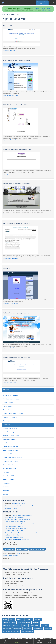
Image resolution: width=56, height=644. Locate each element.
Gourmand (39, 641)
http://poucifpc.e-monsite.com (11, 303)
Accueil (6, 641)
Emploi (28, 641)
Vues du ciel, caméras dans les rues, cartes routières (20, 524)
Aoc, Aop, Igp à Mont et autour (14, 526)
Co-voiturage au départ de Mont (14, 531)
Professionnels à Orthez (24, 622)
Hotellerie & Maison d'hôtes (11, 436)
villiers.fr (25, 626)
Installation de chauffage (10, 439)
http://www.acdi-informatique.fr (11, 140)
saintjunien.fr (48, 629)
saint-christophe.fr (35, 626)
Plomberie (6, 472)
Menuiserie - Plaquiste (9, 454)
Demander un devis (9, 549)
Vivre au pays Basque (27, 632)
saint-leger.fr (45, 626)
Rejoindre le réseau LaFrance (37, 549)
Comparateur (17, 641)
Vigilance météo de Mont (12, 535)
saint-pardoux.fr (7, 629)
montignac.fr (38, 619)
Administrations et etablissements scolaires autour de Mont (22, 533)
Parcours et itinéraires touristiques (15, 522)
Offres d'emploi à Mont (12, 508)
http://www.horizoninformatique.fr (11, 348)
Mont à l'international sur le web (14, 537)
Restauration (7, 483)
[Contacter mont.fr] (54, 2)
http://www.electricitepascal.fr (11, 259)
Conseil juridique (8, 406)
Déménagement (8, 421)
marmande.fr (20, 619)
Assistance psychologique (10, 395)
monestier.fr (29, 619)
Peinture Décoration (9, 465)
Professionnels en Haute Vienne (11, 632)
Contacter (18, 543)
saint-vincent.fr (27, 629)
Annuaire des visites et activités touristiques (18, 520)
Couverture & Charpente (10, 417)
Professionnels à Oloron (9, 622)
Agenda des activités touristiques (15, 517)
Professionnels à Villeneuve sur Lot (12, 626)
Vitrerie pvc (6, 490)
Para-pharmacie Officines (10, 461)
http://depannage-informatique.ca (12, 174)
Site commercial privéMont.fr (42, 3)
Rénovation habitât (8, 476)
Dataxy (19, 553)
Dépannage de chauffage (10, 428)
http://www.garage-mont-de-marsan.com (13, 214)
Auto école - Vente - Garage (11, 399)
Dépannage (6, 425)
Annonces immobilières (10, 469)
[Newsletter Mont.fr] (50, 2)
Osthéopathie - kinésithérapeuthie (13, 458)
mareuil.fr (12, 619)
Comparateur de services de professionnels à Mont (20, 506)
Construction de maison (10, 410)
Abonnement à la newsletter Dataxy (18, 539)
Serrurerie (6, 487)
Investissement (7, 443)
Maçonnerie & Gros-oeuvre (11, 450)
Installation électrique (9, 432)
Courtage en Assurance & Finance (13, 414)
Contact (50, 641)
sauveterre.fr (36, 622)
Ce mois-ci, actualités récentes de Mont (17, 528)
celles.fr (5, 619)
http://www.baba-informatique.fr (11, 95)
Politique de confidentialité (42, 8)
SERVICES (6, 390)
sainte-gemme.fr (38, 629)
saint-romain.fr (17, 629)
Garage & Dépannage (9, 480)
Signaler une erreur (22, 549)
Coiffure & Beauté (8, 403)
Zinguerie (6, 494)
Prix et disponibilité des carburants (22, 515)
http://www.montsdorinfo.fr (10, 50)
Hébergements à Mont (18, 504)
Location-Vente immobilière (11, 447)
